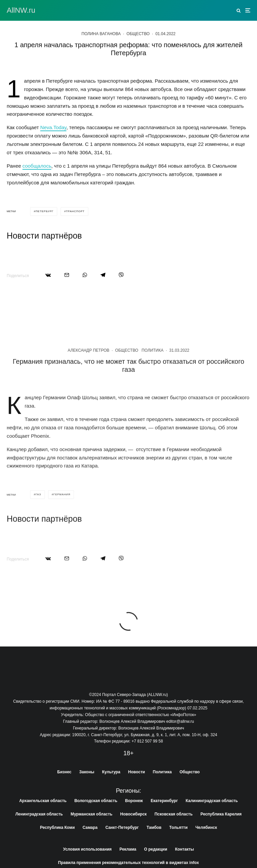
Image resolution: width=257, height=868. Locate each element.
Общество (138, 34)
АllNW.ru (21, 10)
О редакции (156, 849)
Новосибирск (133, 814)
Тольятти (179, 828)
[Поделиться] (48, 275)
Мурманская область (92, 814)
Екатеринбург (164, 801)
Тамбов (154, 828)
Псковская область (174, 814)
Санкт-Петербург (122, 828)
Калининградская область (212, 801)
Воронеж (134, 801)
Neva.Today (53, 127)
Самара (90, 828)
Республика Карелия (221, 814)
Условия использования (87, 849)
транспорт (75, 211)
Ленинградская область (39, 814)
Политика (152, 377)
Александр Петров (89, 377)
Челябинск (206, 828)
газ (38, 522)
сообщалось (37, 166)
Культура (111, 772)
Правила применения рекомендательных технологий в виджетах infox (129, 863)
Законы (87, 772)
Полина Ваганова (101, 34)
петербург (45, 211)
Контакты (185, 849)
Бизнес (64, 772)
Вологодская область (96, 801)
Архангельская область (43, 801)
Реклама (128, 849)
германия (62, 522)
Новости (137, 772)
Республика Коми (58, 828)
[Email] (67, 275)
